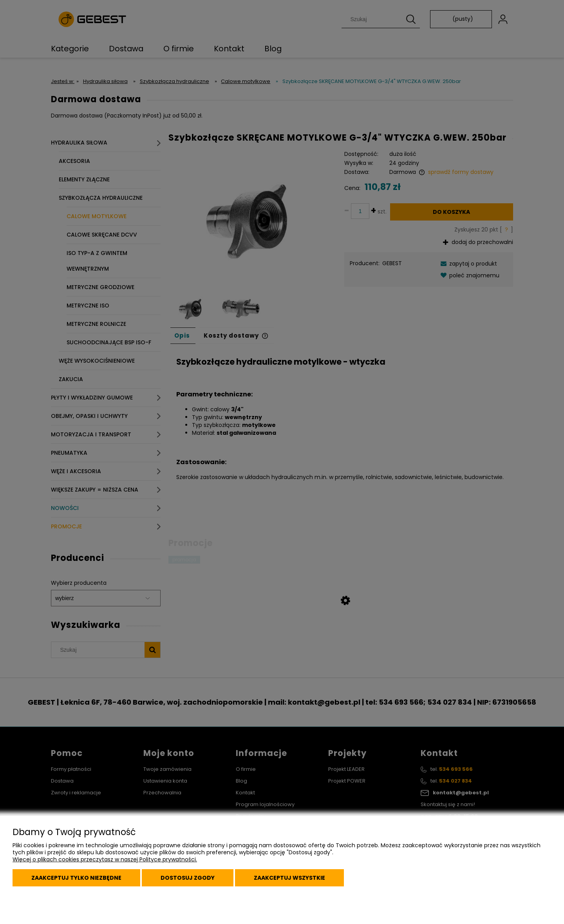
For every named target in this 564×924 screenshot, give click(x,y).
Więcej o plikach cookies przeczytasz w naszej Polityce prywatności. (105, 859)
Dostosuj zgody (188, 878)
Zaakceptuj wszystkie (289, 878)
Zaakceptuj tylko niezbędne (76, 878)
